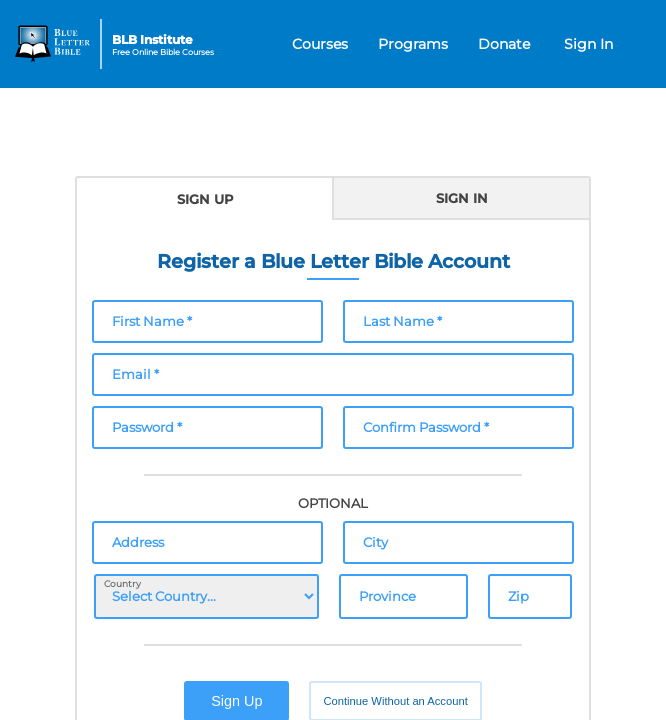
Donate (504, 44)
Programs (413, 44)
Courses (320, 44)
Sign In (588, 44)
